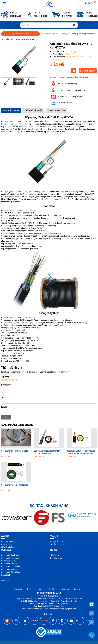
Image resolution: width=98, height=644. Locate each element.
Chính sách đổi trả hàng (11, 572)
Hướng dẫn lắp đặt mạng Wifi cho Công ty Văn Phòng (59, 34)
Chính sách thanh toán (10, 555)
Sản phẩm (43, 589)
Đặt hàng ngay (88, 71)
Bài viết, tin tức (56, 558)
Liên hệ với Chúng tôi (10, 547)
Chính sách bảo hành (10, 569)
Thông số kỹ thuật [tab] (33, 110)
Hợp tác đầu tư (7, 544)
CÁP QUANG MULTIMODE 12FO (24, 39)
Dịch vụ (54, 589)
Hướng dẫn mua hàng (59, 541)
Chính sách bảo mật (9, 561)
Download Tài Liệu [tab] (56, 110)
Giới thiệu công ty (8, 541)
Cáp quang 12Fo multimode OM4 (14, 451)
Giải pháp (66, 589)
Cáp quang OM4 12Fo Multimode (14, 485)
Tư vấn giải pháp (57, 544)
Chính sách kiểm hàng (10, 558)
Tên (4, 397)
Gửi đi (6, 417)
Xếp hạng (5, 376)
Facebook (5, 580)
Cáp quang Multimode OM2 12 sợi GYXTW (18, 121)
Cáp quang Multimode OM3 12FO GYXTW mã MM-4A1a (47, 452)
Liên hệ (77, 589)
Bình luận (6, 385)
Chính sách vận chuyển (10, 566)
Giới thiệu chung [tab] (11, 110)
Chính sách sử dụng (9, 564)
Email (5, 407)
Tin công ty (55, 555)
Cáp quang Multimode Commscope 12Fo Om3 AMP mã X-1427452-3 (81, 452)
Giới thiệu (31, 589)
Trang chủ (5, 39)
